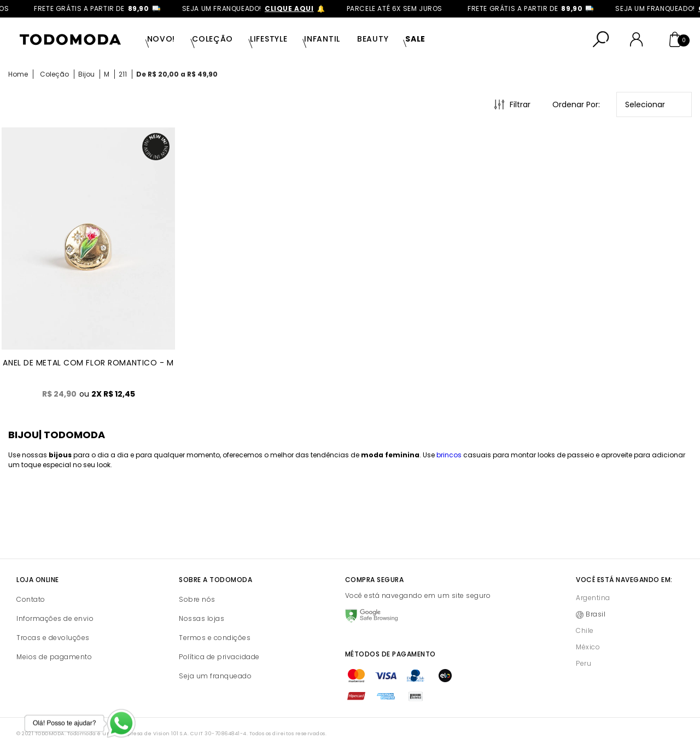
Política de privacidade (219, 657)
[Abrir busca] (601, 39)
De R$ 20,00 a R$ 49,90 (177, 74)
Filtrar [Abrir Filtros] (520, 104)
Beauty (373, 39)
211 (123, 74)
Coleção (212, 39)
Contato (31, 599)
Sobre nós (197, 599)
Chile (585, 630)
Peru (584, 663)
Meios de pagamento (54, 657)
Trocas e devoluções (53, 638)
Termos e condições (215, 638)
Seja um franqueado (215, 676)
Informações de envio (55, 618)
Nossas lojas (202, 618)
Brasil (596, 614)
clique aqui (298, 8)
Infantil (322, 39)
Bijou (86, 74)
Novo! (161, 39)
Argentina (593, 598)
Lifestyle (269, 39)
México (588, 647)
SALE (415, 39)
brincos (449, 455)
